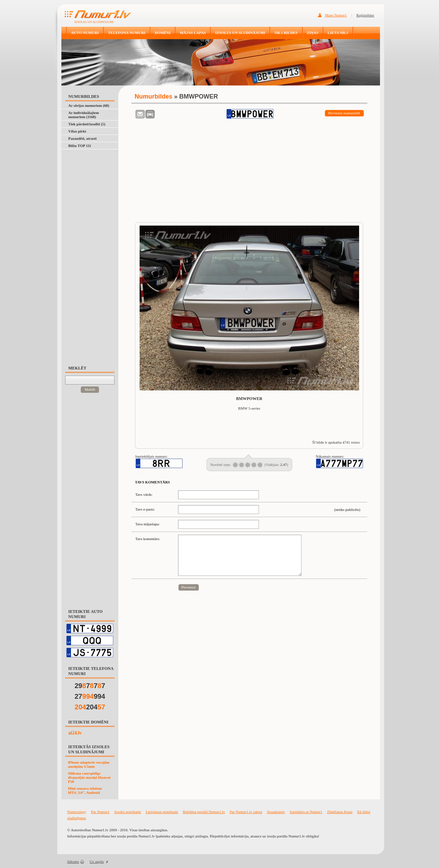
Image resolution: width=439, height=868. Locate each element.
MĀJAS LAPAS (193, 33)
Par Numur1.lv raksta (246, 812)
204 (90, 707)
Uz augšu (97, 861)
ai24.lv (75, 733)
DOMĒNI (163, 33)
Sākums (73, 861)
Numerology (77, 812)
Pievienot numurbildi (344, 113)
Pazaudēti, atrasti (82, 138)
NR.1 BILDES (286, 33)
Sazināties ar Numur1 (306, 812)
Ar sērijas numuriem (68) (89, 105)
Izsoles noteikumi (128, 812)
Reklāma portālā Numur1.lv (204, 812)
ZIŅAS (313, 33)
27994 (90, 696)
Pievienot (189, 587)
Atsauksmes (276, 812)
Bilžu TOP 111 (80, 146)
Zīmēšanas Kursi (340, 812)
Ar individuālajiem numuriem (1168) (84, 115)
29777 (90, 686)
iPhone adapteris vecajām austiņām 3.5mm (89, 764)
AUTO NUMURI (85, 33)
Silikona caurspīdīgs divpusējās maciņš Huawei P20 (89, 777)
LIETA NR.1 (338, 33)
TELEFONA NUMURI (127, 33)
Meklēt (90, 389)
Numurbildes (154, 96)
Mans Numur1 (336, 15)
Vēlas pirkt (77, 131)
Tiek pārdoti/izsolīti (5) (87, 124)
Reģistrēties (365, 15)
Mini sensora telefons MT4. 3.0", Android (85, 790)
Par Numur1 (100, 812)
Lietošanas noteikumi (162, 812)
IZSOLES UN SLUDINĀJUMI (240, 33)
